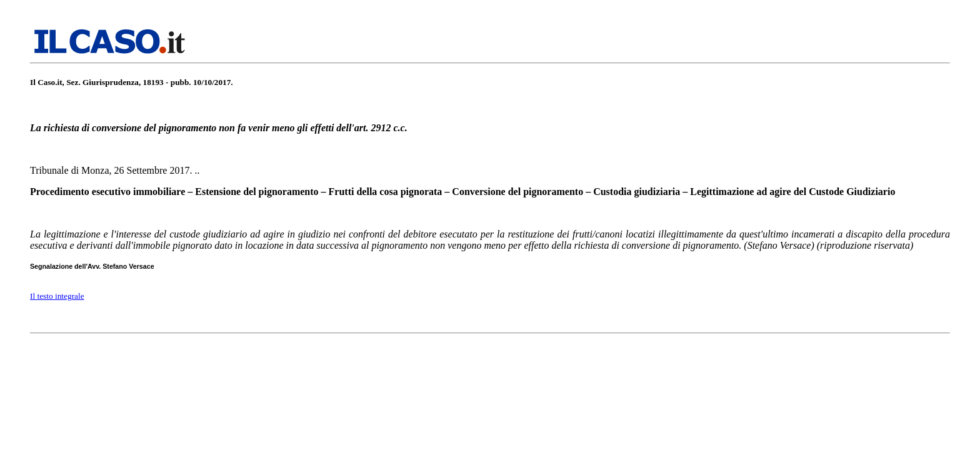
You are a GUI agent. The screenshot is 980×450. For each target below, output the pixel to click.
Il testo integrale (57, 296)
